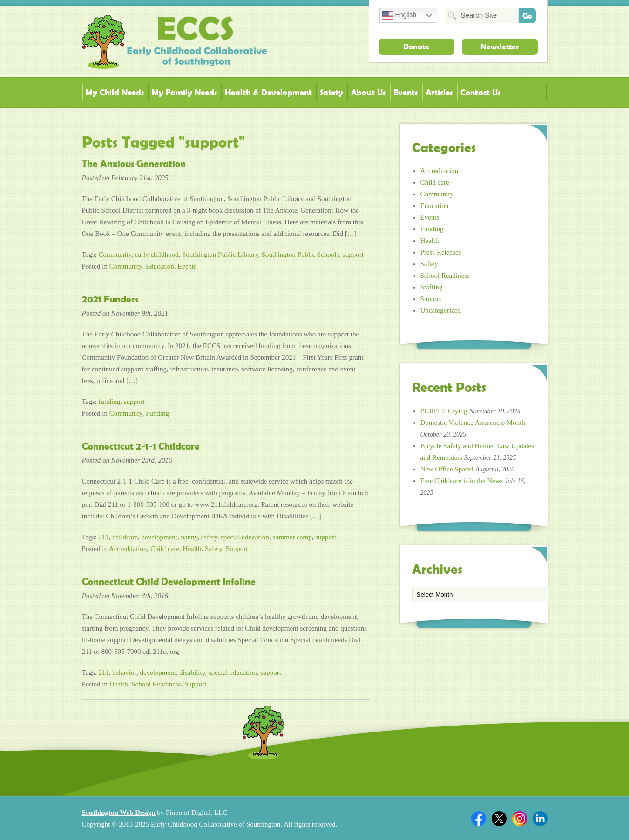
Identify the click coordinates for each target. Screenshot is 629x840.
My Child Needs (115, 92)
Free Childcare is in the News (462, 481)
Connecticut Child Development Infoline (169, 582)
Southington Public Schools (301, 255)
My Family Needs (184, 92)
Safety (331, 92)
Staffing (432, 287)
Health (192, 549)
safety (209, 537)
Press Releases (441, 252)
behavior (124, 672)
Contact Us (480, 92)
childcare (125, 537)
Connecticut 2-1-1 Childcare (141, 446)
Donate (416, 47)
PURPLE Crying (444, 411)
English (399, 15)
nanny (189, 537)
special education (245, 537)
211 (104, 537)
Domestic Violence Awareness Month (473, 423)
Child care (165, 549)
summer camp (292, 537)
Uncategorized (441, 310)
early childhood (157, 255)
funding (110, 402)
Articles (439, 92)
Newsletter (500, 47)
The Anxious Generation (134, 164)
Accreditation (128, 549)
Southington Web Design (119, 813)
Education (160, 266)
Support (237, 549)
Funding (157, 413)
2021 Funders (110, 299)
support (353, 255)
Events (406, 92)
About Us (368, 92)
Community (115, 255)
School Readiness (156, 684)
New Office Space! (447, 469)
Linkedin (540, 819)
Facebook (479, 819)
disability (192, 672)
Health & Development (268, 92)
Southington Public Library (220, 255)
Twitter (499, 819)
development (159, 537)
